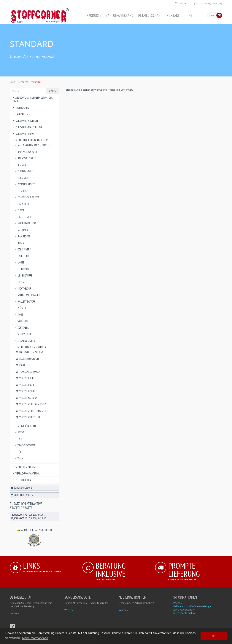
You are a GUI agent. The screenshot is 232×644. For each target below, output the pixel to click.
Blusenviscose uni (27, 359)
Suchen (52, 91)
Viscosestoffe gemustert (31, 404)
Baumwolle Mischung (29, 352)
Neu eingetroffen (22, 495)
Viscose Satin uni (27, 398)
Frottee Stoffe (24, 217)
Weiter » (14, 613)
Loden (19, 282)
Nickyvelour (22, 289)
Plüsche (20, 308)
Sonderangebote (22, 488)
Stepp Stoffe (22, 334)
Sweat (19, 432)
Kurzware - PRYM (23, 134)
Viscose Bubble (26, 378)
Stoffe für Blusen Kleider (30, 347)
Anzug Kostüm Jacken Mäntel (32, 145)
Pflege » (178, 603)
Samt (18, 315)
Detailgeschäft (150, 15)
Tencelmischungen (28, 372)
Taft (18, 439)
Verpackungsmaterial (26, 473)
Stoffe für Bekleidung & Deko (30, 140)
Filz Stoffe (21, 204)
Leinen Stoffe (23, 275)
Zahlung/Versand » (184, 610)
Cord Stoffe (22, 178)
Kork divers (22, 249)
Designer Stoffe (24, 184)
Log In (195, 3)
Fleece (19, 210)
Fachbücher (20, 108)
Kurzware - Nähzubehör (27, 127)
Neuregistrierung (213, 3)
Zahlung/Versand (120, 15)
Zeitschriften (21, 480)
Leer (212, 16)
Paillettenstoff (24, 302)
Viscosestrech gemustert (31, 411)
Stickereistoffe (24, 341)
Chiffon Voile (23, 171)
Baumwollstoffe (25, 158)
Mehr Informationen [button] (35, 638)
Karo (20, 365)
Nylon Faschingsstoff (28, 295)
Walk (18, 458)
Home (12, 82)
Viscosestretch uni (28, 417)
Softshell (21, 328)
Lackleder (21, 256)
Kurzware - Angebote (25, 121)
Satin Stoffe (22, 321)
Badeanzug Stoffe (25, 152)
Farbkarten (20, 114)
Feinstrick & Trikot (26, 197)
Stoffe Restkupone (24, 467)
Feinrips (20, 191)
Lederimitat (22, 269)
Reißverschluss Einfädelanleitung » (192, 606)
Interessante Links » (184, 613)
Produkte (94, 15)
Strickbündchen (25, 426)
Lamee (19, 262)
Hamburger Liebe (25, 223)
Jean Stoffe (22, 236)
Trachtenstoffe (24, 445)
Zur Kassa (181, 3)
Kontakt (173, 15)
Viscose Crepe (25, 385)
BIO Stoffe (21, 165)
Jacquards (21, 230)
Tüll (18, 452)
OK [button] (214, 636)
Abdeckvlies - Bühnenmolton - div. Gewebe (32, 99)
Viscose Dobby (25, 391)
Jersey (19, 243)
